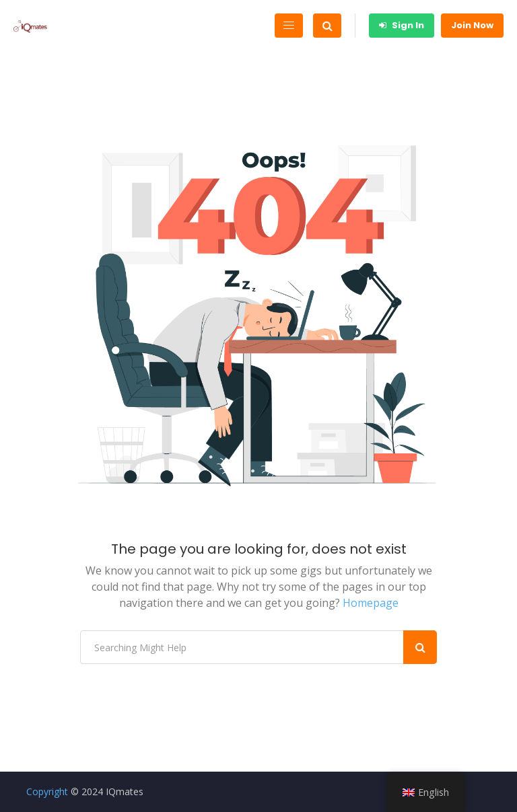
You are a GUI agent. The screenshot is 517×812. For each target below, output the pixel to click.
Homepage (371, 603)
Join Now (472, 25)
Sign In (402, 25)
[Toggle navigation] (289, 26)
